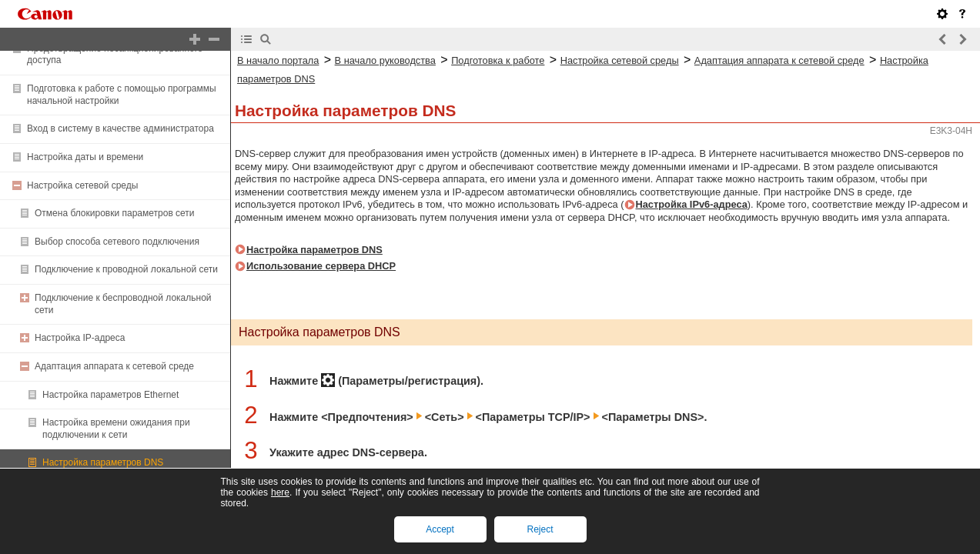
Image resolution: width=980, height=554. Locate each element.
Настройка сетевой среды (82, 185)
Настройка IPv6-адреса (692, 204)
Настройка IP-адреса (80, 338)
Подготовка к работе (498, 60)
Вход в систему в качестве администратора (120, 128)
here (280, 492)
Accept (440, 529)
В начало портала (278, 60)
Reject (540, 529)
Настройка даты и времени (85, 157)
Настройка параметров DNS (103, 462)
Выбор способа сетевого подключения (117, 242)
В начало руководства (385, 60)
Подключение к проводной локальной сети (126, 269)
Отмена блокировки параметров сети (115, 213)
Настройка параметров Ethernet (110, 395)
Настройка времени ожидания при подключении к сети (116, 429)
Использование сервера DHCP (321, 266)
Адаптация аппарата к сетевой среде (114, 366)
